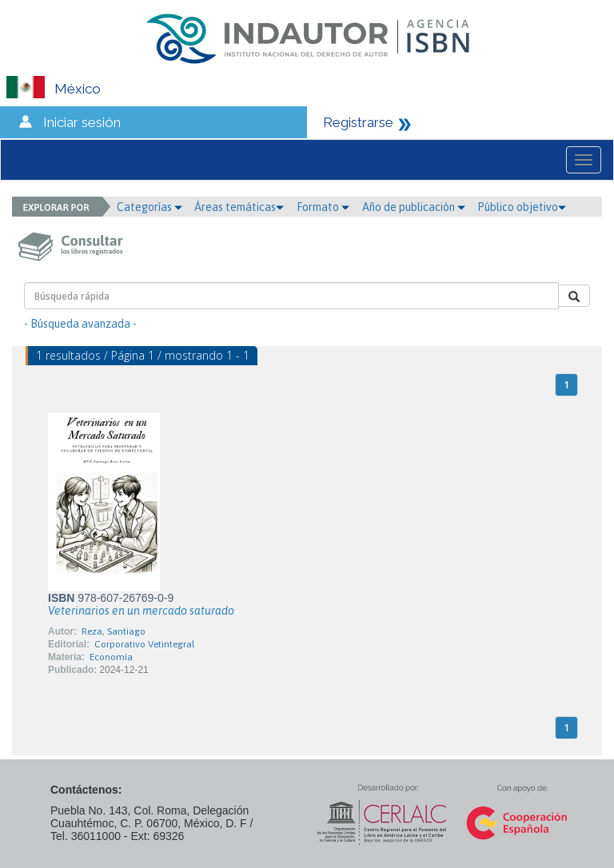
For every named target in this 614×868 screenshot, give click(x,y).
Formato (323, 207)
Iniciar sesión (82, 122)
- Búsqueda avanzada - (80, 324)
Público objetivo (522, 207)
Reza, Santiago (114, 631)
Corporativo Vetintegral (144, 644)
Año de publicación (414, 207)
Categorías (150, 207)
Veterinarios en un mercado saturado (141, 611)
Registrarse (358, 122)
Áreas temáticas (239, 207)
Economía (111, 657)
